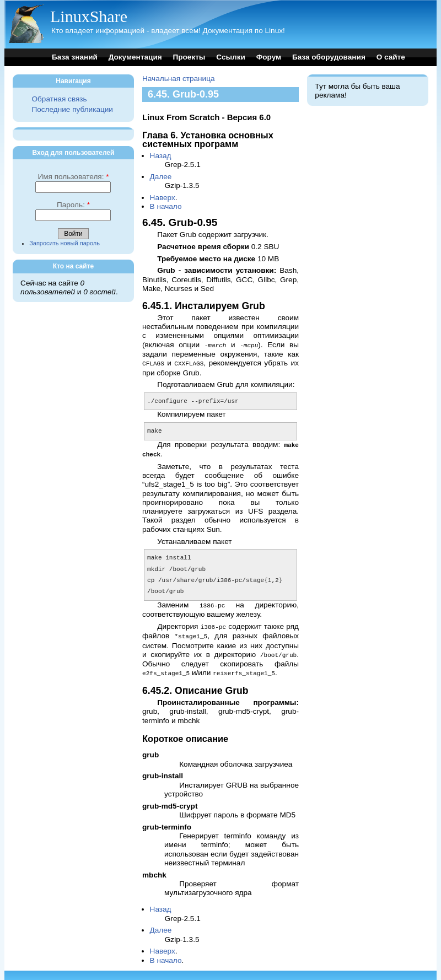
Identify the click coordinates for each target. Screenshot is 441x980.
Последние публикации (72, 109)
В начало (166, 206)
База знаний (75, 57)
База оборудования (329, 57)
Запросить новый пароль (64, 243)
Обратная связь (59, 99)
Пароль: (73, 205)
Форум (269, 57)
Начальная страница (179, 79)
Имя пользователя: (73, 177)
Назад (161, 156)
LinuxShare (89, 16)
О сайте (391, 57)
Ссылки (231, 57)
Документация (135, 57)
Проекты (189, 57)
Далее (161, 177)
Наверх (163, 198)
